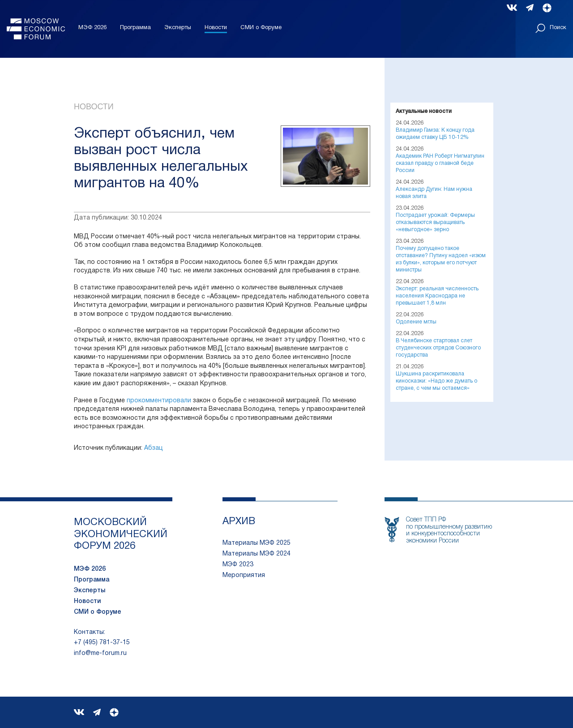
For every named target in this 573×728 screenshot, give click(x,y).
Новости (216, 28)
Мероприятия (244, 575)
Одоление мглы (416, 322)
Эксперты (178, 28)
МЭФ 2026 (92, 28)
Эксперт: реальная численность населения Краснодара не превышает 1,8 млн (437, 296)
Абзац (154, 448)
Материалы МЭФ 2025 (257, 543)
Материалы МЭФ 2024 (257, 554)
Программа (135, 28)
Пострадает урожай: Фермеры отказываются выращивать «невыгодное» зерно (435, 222)
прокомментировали (159, 401)
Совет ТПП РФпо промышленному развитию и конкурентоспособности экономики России (449, 530)
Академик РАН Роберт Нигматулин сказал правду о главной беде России (440, 163)
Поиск (551, 28)
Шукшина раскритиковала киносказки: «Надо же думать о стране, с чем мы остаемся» (436, 381)
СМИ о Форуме (261, 28)
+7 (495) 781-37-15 (102, 643)
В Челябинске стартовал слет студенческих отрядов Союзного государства (438, 348)
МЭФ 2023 (238, 565)
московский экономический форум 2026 (121, 534)
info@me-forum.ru (100, 653)
